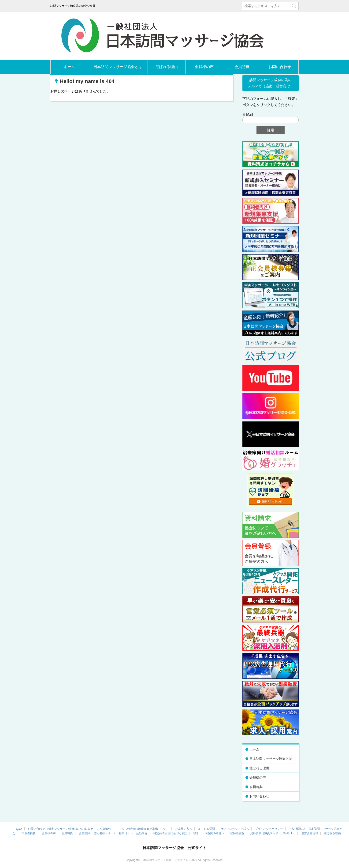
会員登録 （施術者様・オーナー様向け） (104, 833)
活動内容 (142, 833)
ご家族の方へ (184, 829)
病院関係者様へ (215, 833)
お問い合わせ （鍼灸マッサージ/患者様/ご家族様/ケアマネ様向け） (70, 829)
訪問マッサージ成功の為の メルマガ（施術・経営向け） (271, 83)
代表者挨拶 (29, 833)
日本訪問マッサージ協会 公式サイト (174, 848)
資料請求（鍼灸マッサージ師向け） (273, 833)
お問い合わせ (280, 67)
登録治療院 (237, 833)
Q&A (19, 829)
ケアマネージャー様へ (235, 829)
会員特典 (242, 67)
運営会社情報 (310, 833)
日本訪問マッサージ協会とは (118, 67)
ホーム (69, 67)
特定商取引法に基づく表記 (170, 833)
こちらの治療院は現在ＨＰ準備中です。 (144, 829)
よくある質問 (206, 829)
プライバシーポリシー (269, 829)
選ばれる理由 (167, 67)
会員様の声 (204, 67)
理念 (196, 833)
